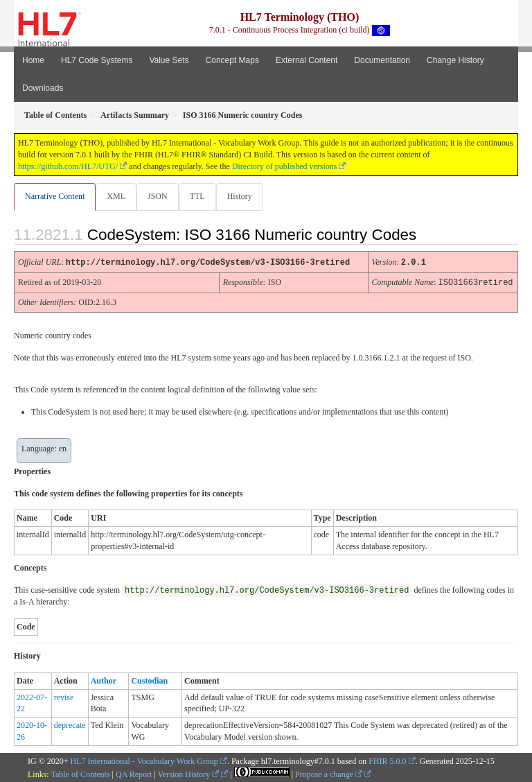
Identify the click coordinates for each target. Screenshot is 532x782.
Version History (189, 773)
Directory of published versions (285, 166)
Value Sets (169, 60)
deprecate (70, 724)
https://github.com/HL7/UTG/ (68, 166)
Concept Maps (232, 60)
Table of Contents (80, 773)
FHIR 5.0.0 (387, 760)
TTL (197, 196)
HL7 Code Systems (97, 60)
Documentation (382, 60)
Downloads (43, 88)
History (240, 196)
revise (64, 696)
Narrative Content (55, 196)
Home (33, 60)
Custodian (149, 679)
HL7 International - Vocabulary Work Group (144, 760)
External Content (307, 60)
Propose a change (329, 773)
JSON (158, 196)
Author (104, 679)
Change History (455, 60)
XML (116, 196)
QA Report (134, 773)
